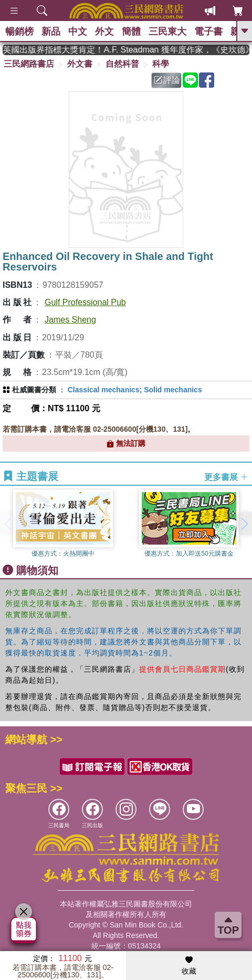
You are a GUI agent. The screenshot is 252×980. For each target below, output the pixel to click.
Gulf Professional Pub (85, 302)
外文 (104, 32)
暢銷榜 (19, 32)
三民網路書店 (29, 64)
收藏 (189, 966)
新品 (51, 32)
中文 (78, 32)
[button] (244, 524)
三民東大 (167, 32)
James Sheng (70, 320)
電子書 (208, 32)
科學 (161, 64)
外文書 (80, 64)
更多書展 (226, 477)
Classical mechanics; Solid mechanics (135, 390)
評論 (167, 80)
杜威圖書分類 (34, 390)
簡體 (131, 32)
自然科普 (122, 64)
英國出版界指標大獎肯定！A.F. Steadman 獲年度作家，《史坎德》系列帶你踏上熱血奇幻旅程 (134, 50)
